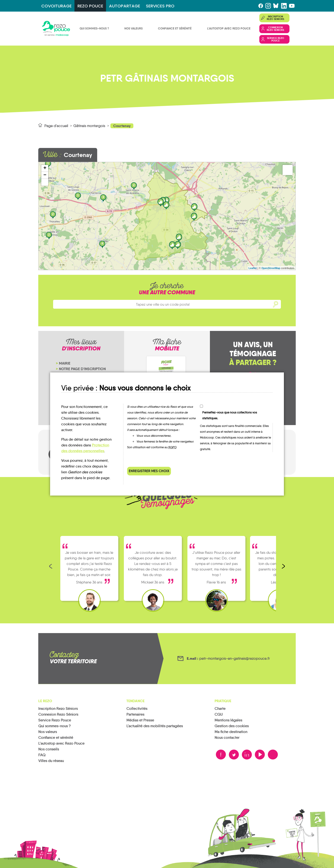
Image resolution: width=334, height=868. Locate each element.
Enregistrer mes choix (149, 471)
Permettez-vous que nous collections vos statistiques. (230, 415)
